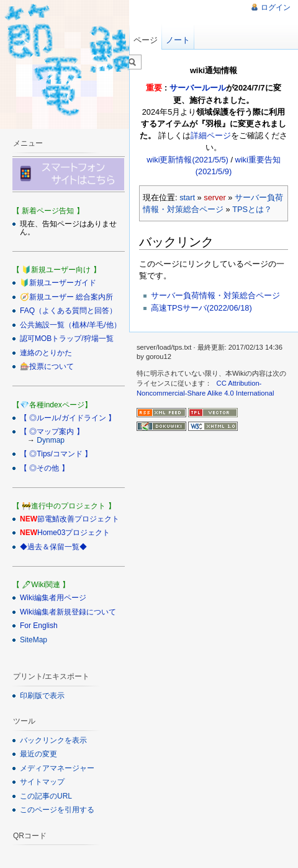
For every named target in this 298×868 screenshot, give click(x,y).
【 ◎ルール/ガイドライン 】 (68, 418)
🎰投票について (47, 366)
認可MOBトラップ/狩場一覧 (67, 339)
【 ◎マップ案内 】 (52, 432)
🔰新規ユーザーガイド (58, 283)
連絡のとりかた (46, 353)
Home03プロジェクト (74, 533)
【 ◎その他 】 (44, 468)
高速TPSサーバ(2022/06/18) (201, 308)
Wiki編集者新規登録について (68, 612)
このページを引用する (57, 810)
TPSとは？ (252, 209)
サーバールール (198, 88)
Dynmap (51, 440)
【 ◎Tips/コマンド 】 (56, 454)
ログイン (276, 7)
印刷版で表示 (42, 696)
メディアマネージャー (57, 768)
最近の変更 (38, 754)
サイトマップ (42, 782)
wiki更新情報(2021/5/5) (187, 160)
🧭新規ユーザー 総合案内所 (66, 297)
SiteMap (34, 640)
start (187, 197)
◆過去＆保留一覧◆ (53, 547)
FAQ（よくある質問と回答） (68, 311)
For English (39, 626)
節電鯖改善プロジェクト (78, 519)
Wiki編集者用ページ (53, 598)
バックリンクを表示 (53, 740)
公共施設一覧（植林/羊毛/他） (70, 325)
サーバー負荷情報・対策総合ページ (215, 295)
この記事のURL (46, 796)
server (215, 197)
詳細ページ (211, 135)
